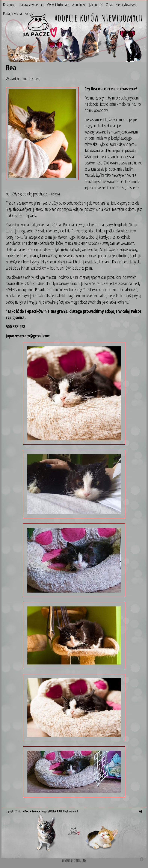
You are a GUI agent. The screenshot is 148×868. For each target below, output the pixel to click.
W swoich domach (18, 78)
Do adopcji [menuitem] (10, 4)
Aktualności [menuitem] (79, 4)
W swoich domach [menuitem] (58, 4)
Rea (37, 78)
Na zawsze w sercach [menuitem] (32, 4)
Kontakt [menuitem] (29, 13)
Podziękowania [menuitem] (12, 13)
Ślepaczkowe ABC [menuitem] (126, 4)
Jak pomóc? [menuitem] (96, 4)
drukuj (141, 811)
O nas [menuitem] (109, 4)
